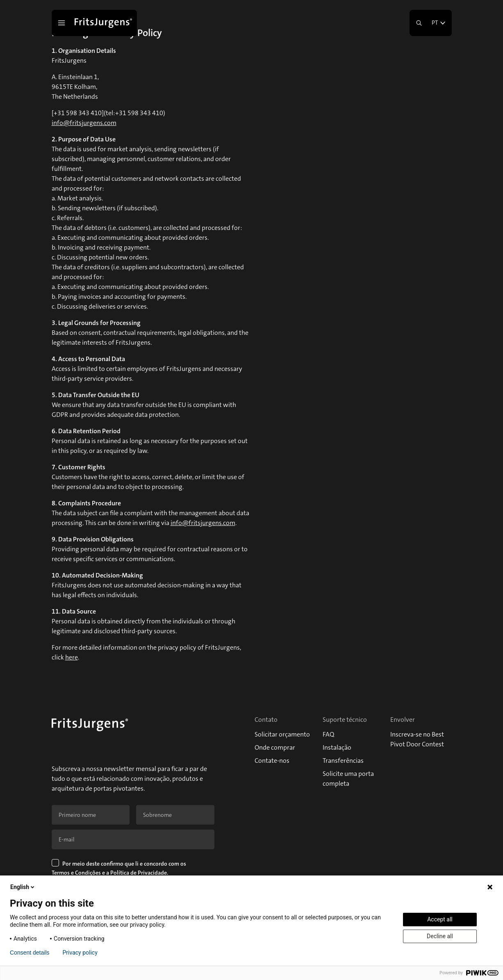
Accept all (440, 919)
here (72, 657)
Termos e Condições (76, 873)
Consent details (30, 953)
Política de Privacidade (139, 873)
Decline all (440, 936)
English (23, 887)
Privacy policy (80, 953)
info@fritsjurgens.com (84, 123)
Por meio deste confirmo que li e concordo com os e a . (119, 869)
